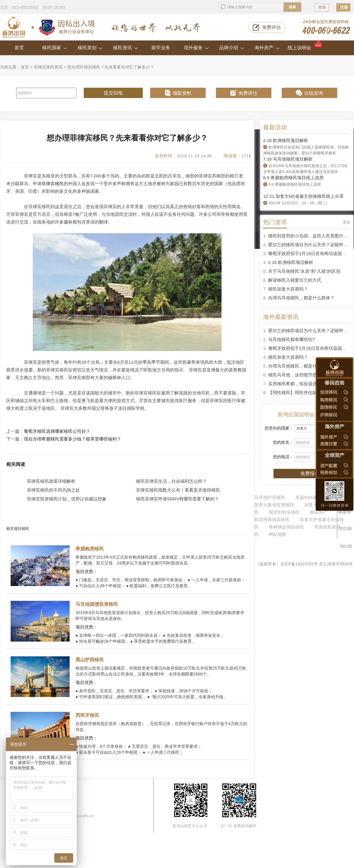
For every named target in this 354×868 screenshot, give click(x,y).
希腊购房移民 (90, 549)
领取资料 (182, 93)
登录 (322, 7)
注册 (344, 7)
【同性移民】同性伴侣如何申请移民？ (306, 393)
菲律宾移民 (53, 183)
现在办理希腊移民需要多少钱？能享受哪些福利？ (73, 439)
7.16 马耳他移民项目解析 (288, 159)
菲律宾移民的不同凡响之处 (53, 490)
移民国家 (55, 48)
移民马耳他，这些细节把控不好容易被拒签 (310, 375)
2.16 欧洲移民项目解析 (286, 140)
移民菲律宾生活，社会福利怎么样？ (171, 481)
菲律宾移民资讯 (48, 67)
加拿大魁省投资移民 (274, 505)
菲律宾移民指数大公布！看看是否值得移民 (178, 490)
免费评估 (271, 27)
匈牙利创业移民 (284, 512)
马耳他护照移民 (270, 497)
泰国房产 (319, 512)
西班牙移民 (87, 715)
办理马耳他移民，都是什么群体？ (301, 298)
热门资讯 (275, 222)
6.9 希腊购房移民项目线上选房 (293, 178)
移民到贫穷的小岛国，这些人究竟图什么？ (310, 236)
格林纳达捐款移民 (286, 527)
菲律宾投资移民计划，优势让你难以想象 (67, 499)
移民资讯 (126, 48)
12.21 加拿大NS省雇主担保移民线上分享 (303, 196)
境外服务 (196, 48)
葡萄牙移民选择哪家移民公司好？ (57, 431)
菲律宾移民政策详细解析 (51, 481)
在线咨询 (314, 93)
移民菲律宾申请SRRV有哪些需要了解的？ (177, 499)
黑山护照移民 (90, 660)
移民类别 (90, 48)
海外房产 (267, 48)
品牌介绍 (232, 48)
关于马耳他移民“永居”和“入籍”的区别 (304, 271)
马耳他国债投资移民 (97, 604)
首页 (19, 48)
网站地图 (278, 534)
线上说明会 (305, 45)
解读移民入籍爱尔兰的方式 (295, 280)
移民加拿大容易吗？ (288, 289)
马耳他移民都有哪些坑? (291, 339)
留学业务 (161, 48)
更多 (347, 222)
